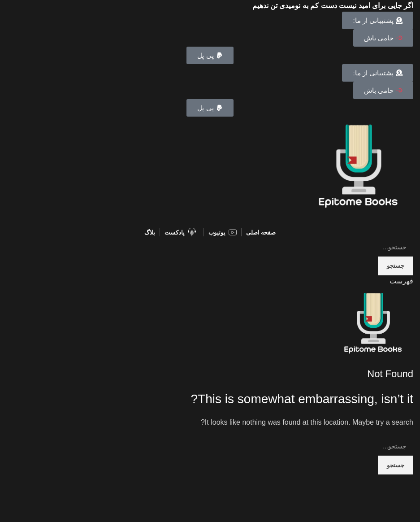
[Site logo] (358, 171)
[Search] (210, 247)
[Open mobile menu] (401, 281)
